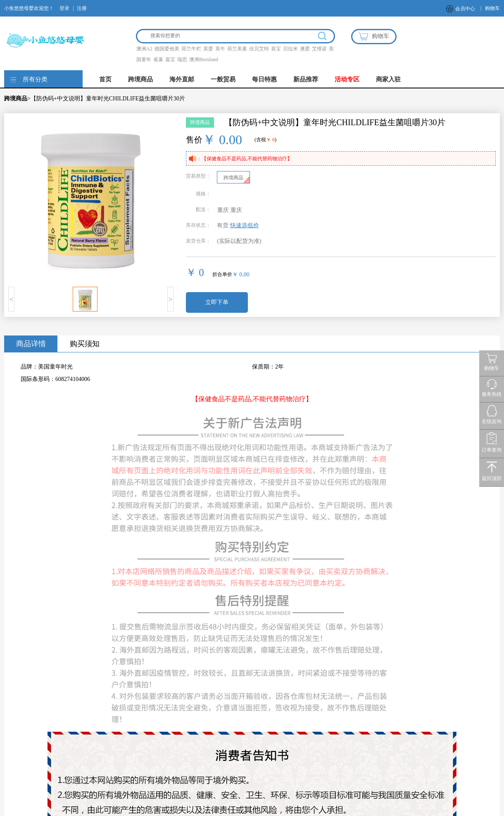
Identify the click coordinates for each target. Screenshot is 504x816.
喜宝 (276, 49)
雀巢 (158, 59)
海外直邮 (182, 79)
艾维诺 (319, 49)
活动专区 (347, 79)
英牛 (220, 49)
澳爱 (305, 49)
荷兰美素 (237, 49)
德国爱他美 (167, 49)
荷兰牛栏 (191, 49)
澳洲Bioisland (204, 59)
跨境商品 (140, 79)
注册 (82, 8)
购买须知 (85, 344)
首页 (105, 79)
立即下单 (217, 302)
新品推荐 (306, 79)
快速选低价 (245, 225)
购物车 (492, 8)
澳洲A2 (144, 49)
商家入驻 (388, 79)
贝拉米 (290, 49)
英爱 (208, 49)
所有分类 (35, 79)
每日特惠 (264, 79)
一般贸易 (223, 79)
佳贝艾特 (259, 49)
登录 (64, 8)
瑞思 (182, 59)
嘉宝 (170, 59)
